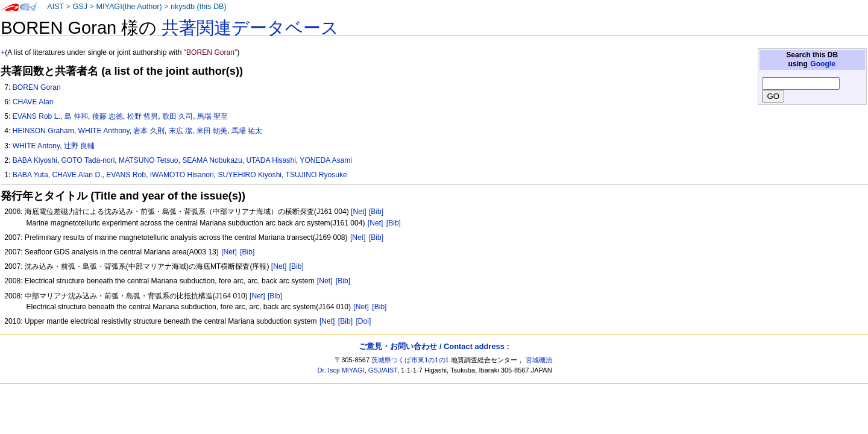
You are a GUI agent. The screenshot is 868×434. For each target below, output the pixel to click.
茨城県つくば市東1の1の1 (410, 360)
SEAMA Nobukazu (212, 160)
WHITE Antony (36, 146)
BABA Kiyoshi (35, 160)
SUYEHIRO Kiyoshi (250, 175)
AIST (55, 7)
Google (823, 64)
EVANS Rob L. (36, 116)
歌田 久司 (178, 116)
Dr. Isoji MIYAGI (341, 370)
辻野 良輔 (79, 146)
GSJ (80, 7)
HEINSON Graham (43, 131)
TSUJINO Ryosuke (316, 175)
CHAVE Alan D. (77, 175)
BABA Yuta (30, 175)
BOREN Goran (37, 87)
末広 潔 (181, 131)
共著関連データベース (250, 28)
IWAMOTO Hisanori (182, 175)
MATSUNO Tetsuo (148, 160)
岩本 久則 (149, 131)
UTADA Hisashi (271, 160)
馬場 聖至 (212, 116)
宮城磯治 (539, 360)
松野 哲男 (143, 116)
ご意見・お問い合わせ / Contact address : (434, 346)
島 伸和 (76, 116)
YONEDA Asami (326, 160)
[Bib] (376, 212)
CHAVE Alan (33, 102)
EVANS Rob (126, 175)
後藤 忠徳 (108, 116)
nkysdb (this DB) (199, 7)
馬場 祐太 (247, 131)
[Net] (359, 212)
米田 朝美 (212, 131)
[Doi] (363, 321)
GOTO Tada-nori (88, 160)
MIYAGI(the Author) (129, 7)
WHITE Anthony (104, 131)
